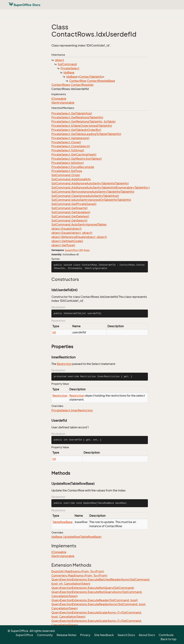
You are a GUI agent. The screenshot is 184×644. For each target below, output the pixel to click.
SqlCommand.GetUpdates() (71, 212)
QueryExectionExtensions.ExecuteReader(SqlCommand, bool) (95, 600)
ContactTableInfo (91, 77)
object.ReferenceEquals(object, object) (79, 237)
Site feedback (104, 635)
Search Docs (126, 635)
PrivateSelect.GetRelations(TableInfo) (77, 117)
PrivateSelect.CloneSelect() (71, 146)
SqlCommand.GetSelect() (69, 220)
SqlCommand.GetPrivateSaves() (74, 204)
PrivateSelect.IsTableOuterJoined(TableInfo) (82, 126)
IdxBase (69, 72)
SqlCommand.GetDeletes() (70, 216)
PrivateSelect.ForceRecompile (73, 167)
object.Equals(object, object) (72, 233)
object (59, 60)
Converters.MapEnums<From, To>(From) (79, 575)
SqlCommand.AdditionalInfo (71, 179)
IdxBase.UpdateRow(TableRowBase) (76, 537)
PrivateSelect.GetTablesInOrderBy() (76, 130)
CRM (81, 250)
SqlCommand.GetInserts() (69, 208)
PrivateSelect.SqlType (67, 171)
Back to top (169, 639)
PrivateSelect (70, 68)
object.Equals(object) (66, 229)
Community (45, 635)
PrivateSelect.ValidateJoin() (70, 138)
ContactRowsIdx (82, 85)
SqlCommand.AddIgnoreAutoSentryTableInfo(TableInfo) (90, 183)
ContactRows (61, 85)
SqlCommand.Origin (66, 175)
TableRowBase (63, 522)
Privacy (85, 635)
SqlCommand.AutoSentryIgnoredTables (79, 224)
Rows (87, 250)
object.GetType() (63, 245)
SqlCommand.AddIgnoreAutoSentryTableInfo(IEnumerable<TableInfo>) (101, 188)
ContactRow (78, 81)
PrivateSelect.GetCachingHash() (74, 155)
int (54, 332)
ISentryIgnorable (63, 103)
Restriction (64, 364)
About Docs (147, 635)
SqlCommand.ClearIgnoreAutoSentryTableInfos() (85, 196)
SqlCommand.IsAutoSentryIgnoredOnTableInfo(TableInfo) (91, 200)
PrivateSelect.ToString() (68, 150)
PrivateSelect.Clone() (66, 142)
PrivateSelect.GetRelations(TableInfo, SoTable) (83, 122)
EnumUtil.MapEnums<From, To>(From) (78, 571)
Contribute (166, 635)
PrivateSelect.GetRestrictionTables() (77, 159)
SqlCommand (67, 64)
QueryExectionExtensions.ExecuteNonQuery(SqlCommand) (93, 588)
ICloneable (59, 99)
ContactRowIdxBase (101, 81)
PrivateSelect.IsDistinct (68, 163)
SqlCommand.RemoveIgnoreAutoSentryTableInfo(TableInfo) (93, 192)
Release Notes (66, 635)
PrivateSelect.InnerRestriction (72, 410)
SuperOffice (71, 250)
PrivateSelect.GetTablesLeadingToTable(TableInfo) (86, 134)
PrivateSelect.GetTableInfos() (72, 113)
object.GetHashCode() (67, 241)
